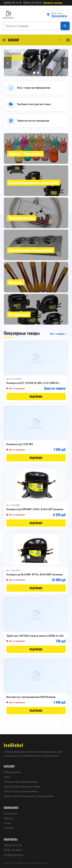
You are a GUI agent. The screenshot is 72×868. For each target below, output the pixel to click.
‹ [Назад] (8, 63)
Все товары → (59, 334)
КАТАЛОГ (32, 40)
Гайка (7, 777)
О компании (10, 814)
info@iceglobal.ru (14, 855)
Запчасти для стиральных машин (22, 787)
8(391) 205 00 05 (32, 3)
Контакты (9, 828)
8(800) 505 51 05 (13, 3)
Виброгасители (12, 772)
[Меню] (68, 40)
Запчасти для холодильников (21, 791)
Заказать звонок (53, 3)
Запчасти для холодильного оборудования (29, 796)
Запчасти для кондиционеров (21, 782)
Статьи (7, 823)
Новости (9, 818)
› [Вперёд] (64, 63)
